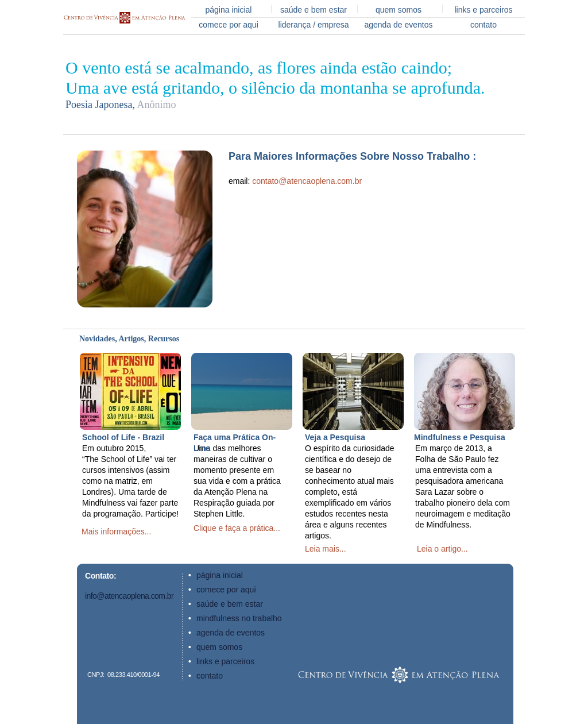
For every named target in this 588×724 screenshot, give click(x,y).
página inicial (229, 10)
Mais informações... (116, 532)
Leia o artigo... (442, 549)
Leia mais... (326, 549)
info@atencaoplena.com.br (129, 596)
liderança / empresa (314, 25)
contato (483, 25)
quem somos (399, 10)
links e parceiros (483, 10)
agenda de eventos (398, 25)
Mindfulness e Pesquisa (460, 437)
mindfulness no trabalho (239, 618)
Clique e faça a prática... (237, 528)
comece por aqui (229, 25)
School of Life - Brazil (123, 437)
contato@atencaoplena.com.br (307, 181)
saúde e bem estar (314, 10)
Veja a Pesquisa (335, 437)
